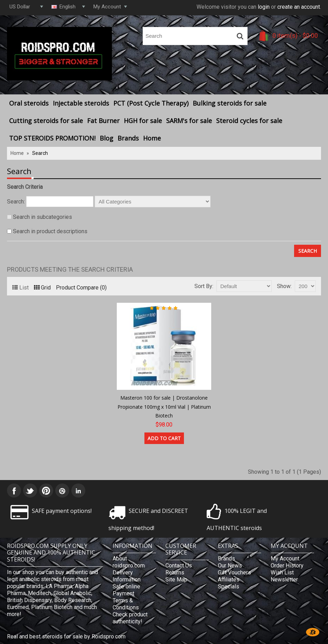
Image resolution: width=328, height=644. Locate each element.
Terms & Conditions (126, 604)
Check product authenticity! (130, 618)
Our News (230, 566)
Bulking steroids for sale (230, 103)
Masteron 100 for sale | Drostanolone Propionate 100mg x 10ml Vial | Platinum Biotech (164, 407)
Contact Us (179, 566)
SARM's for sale (189, 121)
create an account (299, 7)
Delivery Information (127, 576)
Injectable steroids (81, 103)
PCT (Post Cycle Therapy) (151, 103)
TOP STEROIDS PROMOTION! (52, 138)
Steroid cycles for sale (249, 121)
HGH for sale (143, 121)
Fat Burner (103, 121)
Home (152, 138)
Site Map (176, 579)
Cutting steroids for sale (46, 121)
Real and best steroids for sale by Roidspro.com (66, 636)
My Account (285, 559)
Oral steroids (29, 103)
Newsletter (284, 579)
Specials (229, 586)
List (20, 288)
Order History (287, 566)
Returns (175, 573)
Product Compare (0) (81, 288)
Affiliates (229, 579)
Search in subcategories (42, 217)
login (264, 7)
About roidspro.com (129, 562)
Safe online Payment (126, 590)
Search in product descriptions (50, 231)
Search (40, 153)
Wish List (282, 573)
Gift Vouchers (234, 573)
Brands (128, 138)
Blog (106, 138)
